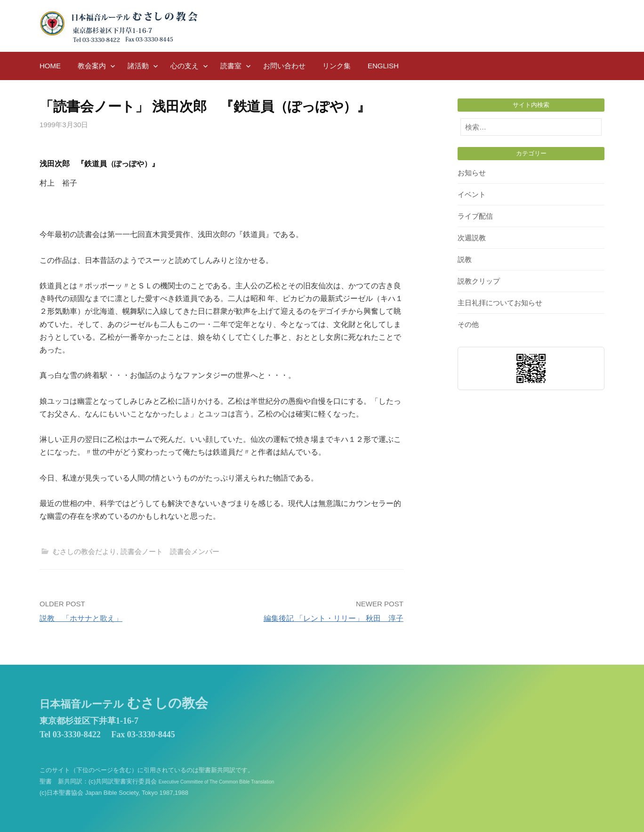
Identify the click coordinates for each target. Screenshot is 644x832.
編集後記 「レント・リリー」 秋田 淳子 (334, 618)
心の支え (185, 66)
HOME (50, 66)
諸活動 (138, 66)
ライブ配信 (475, 216)
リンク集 (337, 66)
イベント (472, 194)
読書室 (231, 66)
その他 (468, 324)
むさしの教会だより (85, 551)
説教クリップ (479, 281)
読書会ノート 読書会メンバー (170, 551)
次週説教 (472, 238)
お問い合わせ (284, 66)
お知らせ (472, 173)
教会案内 (92, 66)
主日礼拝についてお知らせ (500, 303)
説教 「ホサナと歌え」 (81, 618)
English (383, 66)
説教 (465, 259)
